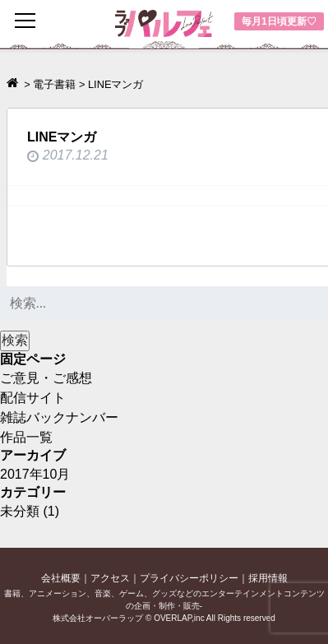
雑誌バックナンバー (59, 417)
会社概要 (61, 578)
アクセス (110, 578)
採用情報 (268, 578)
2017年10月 (35, 474)
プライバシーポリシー (189, 578)
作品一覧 (26, 437)
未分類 (20, 511)
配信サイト (33, 398)
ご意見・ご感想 (46, 378)
